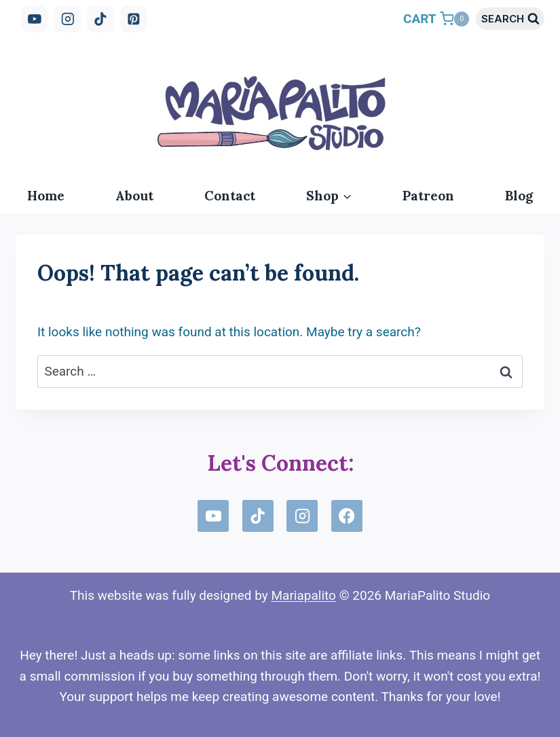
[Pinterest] (134, 19)
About (134, 196)
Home (46, 196)
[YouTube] (35, 19)
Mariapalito (303, 595)
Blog (519, 196)
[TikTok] (100, 19)
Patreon (428, 196)
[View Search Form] (510, 19)
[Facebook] (347, 516)
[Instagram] (68, 19)
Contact (230, 196)
